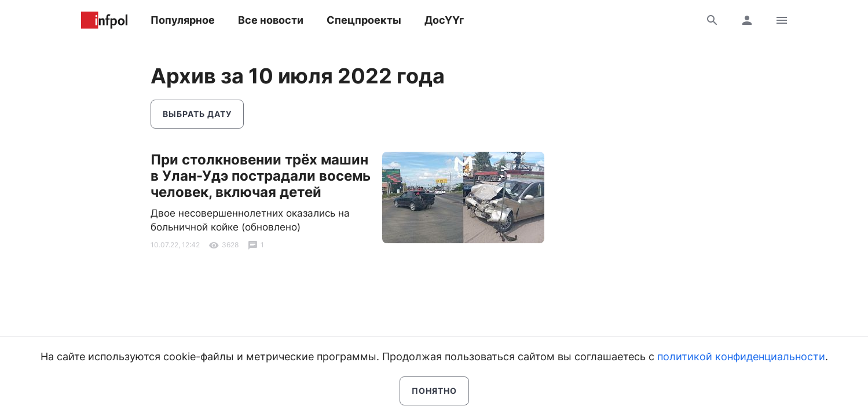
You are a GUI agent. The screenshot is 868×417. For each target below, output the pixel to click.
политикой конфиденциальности (741, 356)
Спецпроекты (364, 20)
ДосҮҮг (444, 20)
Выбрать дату (197, 114)
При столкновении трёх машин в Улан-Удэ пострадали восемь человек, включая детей (261, 176)
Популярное (183, 20)
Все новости (271, 20)
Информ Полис (104, 20)
